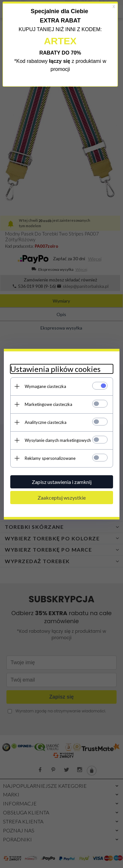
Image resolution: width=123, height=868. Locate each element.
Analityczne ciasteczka (46, 422)
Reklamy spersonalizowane (50, 458)
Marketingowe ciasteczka (48, 404)
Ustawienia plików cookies (55, 369)
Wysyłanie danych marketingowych (58, 440)
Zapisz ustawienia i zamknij (62, 482)
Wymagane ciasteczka (45, 386)
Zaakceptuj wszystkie (62, 498)
